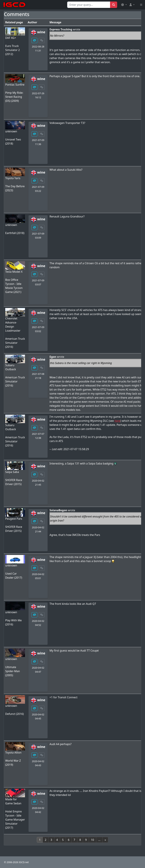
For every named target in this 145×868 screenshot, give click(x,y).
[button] (124, 5)
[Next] (105, 840)
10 (93, 840)
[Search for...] (89, 5)
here (117, 421)
